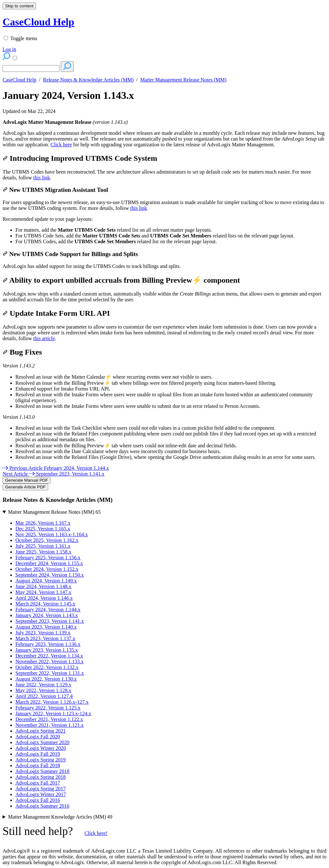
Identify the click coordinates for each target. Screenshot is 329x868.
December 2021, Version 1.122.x (49, 719)
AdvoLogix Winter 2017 (41, 794)
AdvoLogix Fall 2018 (38, 765)
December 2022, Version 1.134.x (49, 656)
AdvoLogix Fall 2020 (38, 737)
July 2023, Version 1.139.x (43, 633)
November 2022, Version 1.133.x (49, 662)
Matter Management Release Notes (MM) (183, 80)
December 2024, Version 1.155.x (49, 563)
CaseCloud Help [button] (38, 22)
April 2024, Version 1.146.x (44, 598)
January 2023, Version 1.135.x (47, 650)
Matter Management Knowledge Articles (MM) (60, 817)
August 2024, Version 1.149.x (46, 581)
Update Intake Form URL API (56, 313)
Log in (9, 49)
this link (42, 178)
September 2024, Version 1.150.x (50, 575)
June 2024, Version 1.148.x (43, 586)
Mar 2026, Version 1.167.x (43, 523)
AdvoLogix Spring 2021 (40, 731)
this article (44, 338)
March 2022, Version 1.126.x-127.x (52, 702)
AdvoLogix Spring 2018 (40, 777)
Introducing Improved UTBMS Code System (80, 158)
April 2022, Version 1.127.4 (44, 696)
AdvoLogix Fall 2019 (38, 754)
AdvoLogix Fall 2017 (38, 783)
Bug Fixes (22, 352)
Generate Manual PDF (27, 480)
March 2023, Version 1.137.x (45, 638)
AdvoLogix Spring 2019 (40, 760)
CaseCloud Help (19, 80)
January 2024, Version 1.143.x (68, 95)
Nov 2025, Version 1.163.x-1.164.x (52, 534)
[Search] (31, 69)
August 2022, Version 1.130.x (46, 679)
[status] (164, 133)
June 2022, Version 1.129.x (43, 685)
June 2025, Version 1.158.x (43, 552)
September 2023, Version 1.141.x (50, 621)
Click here (61, 145)
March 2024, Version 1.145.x (45, 604)
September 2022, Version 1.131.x (50, 673)
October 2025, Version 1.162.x (47, 540)
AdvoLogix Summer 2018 (42, 771)
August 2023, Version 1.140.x (46, 627)
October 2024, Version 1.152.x (47, 569)
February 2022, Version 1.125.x (48, 708)
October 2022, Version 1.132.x (47, 667)
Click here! (96, 833)
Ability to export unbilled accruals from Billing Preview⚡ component (121, 280)
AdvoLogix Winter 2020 (41, 748)
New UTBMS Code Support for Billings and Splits (70, 254)
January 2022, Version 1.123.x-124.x (53, 713)
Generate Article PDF (25, 487)
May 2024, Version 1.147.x (43, 592)
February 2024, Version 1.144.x (48, 610)
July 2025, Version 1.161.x (43, 546)
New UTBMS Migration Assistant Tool (55, 190)
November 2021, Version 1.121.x (49, 725)
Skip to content (19, 6)
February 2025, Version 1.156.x (48, 558)
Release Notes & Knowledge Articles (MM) (88, 80)
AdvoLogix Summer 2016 (42, 806)
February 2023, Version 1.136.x (48, 644)
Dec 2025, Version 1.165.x (43, 529)
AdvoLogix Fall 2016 (38, 800)
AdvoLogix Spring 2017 (40, 789)
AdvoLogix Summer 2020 (42, 742)
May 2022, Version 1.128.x (43, 690)
